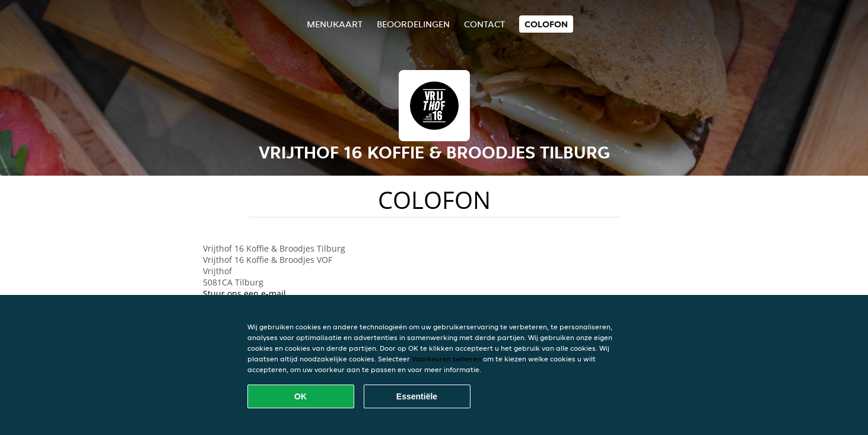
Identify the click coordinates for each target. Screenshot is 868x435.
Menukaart (335, 24)
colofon (546, 24)
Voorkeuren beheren (446, 359)
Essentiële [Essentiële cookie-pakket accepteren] (417, 396)
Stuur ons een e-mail (244, 293)
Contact (484, 24)
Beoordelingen (413, 24)
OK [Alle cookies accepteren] (301, 396)
